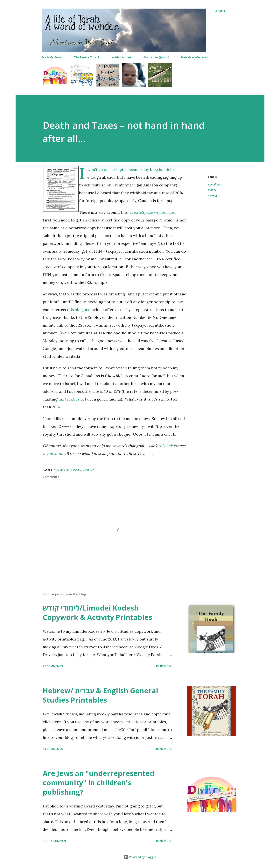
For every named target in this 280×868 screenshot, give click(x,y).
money (212, 190)
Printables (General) (194, 57)
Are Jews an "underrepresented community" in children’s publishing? (98, 783)
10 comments (53, 749)
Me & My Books (52, 57)
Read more (164, 666)
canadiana (215, 184)
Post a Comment (55, 841)
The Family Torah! (87, 57)
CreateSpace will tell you (152, 212)
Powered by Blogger (140, 857)
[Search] (220, 11)
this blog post (79, 310)
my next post (55, 454)
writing (212, 195)
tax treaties (69, 399)
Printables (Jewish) (157, 57)
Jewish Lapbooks (122, 57)
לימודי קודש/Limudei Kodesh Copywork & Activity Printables (97, 613)
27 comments (53, 666)
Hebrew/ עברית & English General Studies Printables (100, 695)
